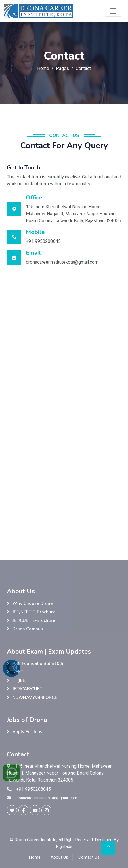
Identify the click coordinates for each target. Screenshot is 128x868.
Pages (62, 69)
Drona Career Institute (35, 840)
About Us (59, 857)
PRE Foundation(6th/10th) (39, 663)
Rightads (64, 846)
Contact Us (89, 857)
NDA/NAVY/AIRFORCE (35, 697)
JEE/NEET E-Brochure (34, 612)
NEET (18, 672)
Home (43, 69)
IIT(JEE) (20, 680)
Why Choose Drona (33, 603)
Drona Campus (28, 629)
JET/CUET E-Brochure (34, 620)
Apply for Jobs (27, 732)
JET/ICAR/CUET (27, 689)
